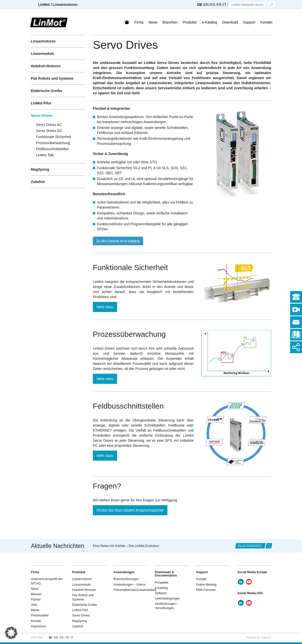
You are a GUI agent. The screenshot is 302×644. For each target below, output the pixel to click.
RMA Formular (206, 590)
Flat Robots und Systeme (52, 78)
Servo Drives (42, 116)
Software (161, 593)
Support (249, 22)
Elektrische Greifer (47, 91)
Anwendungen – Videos (130, 585)
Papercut (266, 638)
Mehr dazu (105, 307)
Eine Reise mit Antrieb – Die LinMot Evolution (126, 546)
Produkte (190, 22)
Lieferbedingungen (167, 598)
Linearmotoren (43, 41)
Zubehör (38, 182)
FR (219, 5)
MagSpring (40, 169)
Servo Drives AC (49, 125)
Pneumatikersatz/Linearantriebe (135, 590)
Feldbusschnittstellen (52, 149)
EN (206, 5)
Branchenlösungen (126, 579)
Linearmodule (42, 54)
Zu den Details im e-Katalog (118, 241)
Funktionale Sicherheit (53, 137)
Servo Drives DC (49, 131)
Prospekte (162, 583)
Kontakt (266, 22)
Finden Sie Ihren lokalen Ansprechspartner (130, 510)
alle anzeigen (250, 546)
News (153, 22)
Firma (139, 22)
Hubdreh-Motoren (46, 66)
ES (213, 5)
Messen (36, 594)
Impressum (38, 626)
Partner (36, 599)
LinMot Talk (45, 155)
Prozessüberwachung (53, 143)
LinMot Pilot (41, 103)
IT (225, 5)
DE (200, 5)
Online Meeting (206, 585)
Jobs (34, 605)
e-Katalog (209, 22)
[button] (11, 633)
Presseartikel (40, 615)
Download (230, 22)
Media (35, 610)
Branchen (170, 22)
